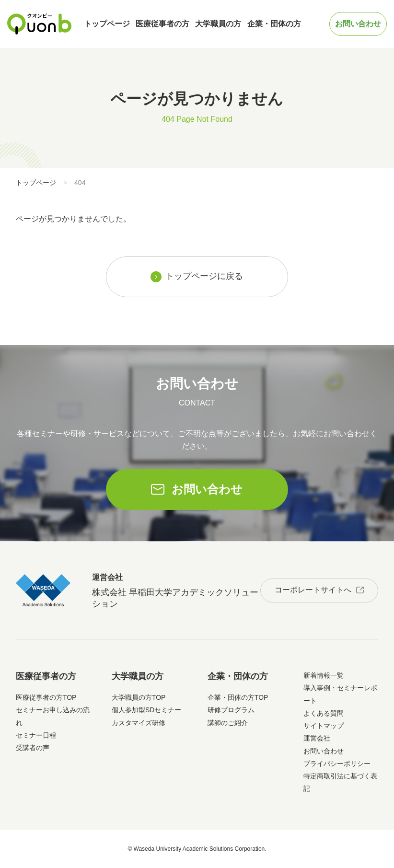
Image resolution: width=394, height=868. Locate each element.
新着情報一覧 (324, 675)
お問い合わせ (358, 24)
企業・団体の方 (274, 24)
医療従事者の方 (162, 24)
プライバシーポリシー (337, 764)
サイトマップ (324, 726)
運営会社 (317, 738)
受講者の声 (33, 748)
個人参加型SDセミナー (146, 710)
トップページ (107, 24)
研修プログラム (231, 710)
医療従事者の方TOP (46, 697)
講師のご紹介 (228, 723)
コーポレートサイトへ (313, 590)
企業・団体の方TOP (238, 697)
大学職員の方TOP (139, 697)
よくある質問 (324, 713)
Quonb (40, 24)
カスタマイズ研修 (139, 723)
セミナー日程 (36, 735)
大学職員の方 (218, 24)
